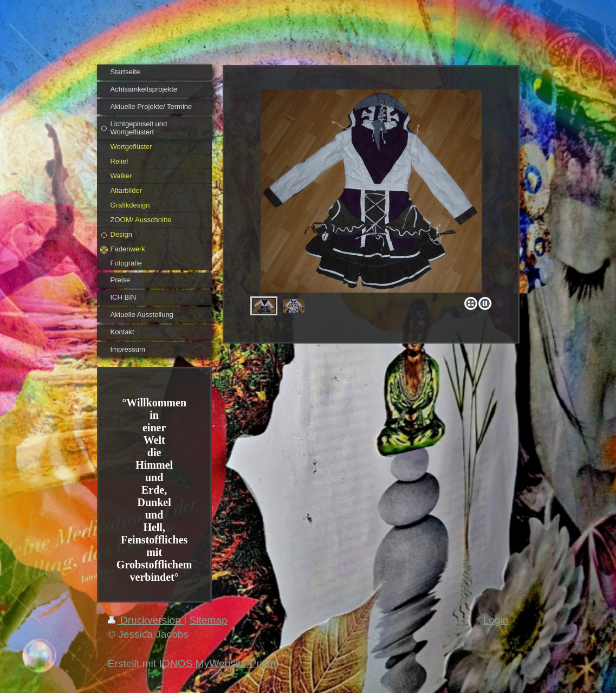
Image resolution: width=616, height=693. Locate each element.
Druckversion (146, 620)
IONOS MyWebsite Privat (217, 663)
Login (496, 620)
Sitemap (208, 620)
